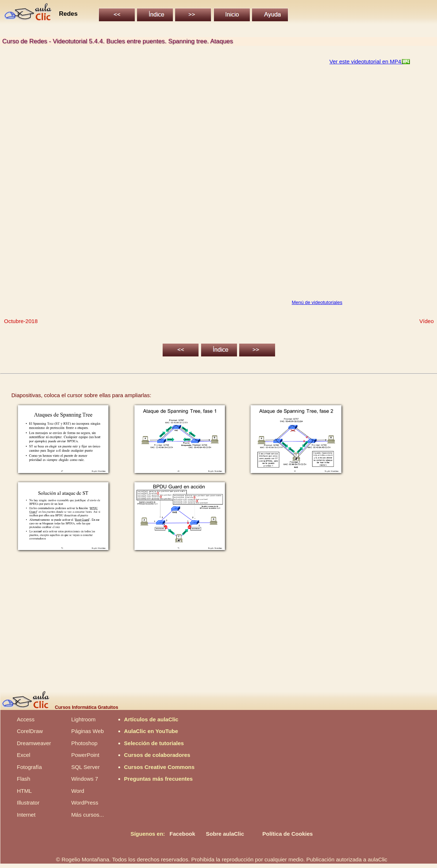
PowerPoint (85, 755)
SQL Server (85, 767)
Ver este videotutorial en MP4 (366, 61)
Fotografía (29, 767)
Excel (24, 755)
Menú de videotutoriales (317, 302)
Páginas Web (87, 731)
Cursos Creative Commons (160, 767)
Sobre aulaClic (225, 834)
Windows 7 (84, 779)
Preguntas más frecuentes (159, 779)
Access (26, 719)
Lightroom (83, 719)
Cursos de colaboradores (157, 755)
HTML (24, 791)
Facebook (182, 834)
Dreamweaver (34, 743)
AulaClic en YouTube (151, 731)
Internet (26, 815)
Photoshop (84, 743)
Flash (24, 779)
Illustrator (28, 803)
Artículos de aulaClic (151, 719)
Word (78, 791)
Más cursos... (87, 815)
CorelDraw (30, 731)
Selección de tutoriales (154, 743)
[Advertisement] (218, 625)
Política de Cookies (288, 834)
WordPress (85, 803)
